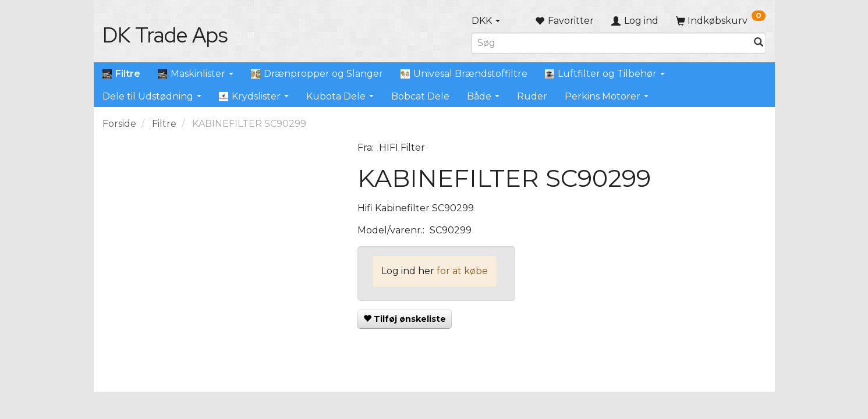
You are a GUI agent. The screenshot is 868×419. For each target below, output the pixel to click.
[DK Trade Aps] (165, 35)
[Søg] (759, 43)
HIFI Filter (402, 148)
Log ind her (408, 271)
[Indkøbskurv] (721, 21)
